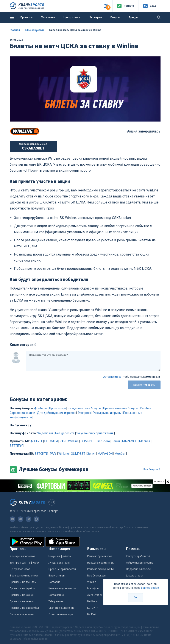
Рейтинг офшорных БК (101, 569)
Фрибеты (41, 408)
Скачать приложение (61, 608)
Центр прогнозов (20, 569)
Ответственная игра (61, 614)
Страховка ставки (22, 413)
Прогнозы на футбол (22, 589)
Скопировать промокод (33, 146)
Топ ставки (48, 17)
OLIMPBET (88, 441)
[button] (106, 6)
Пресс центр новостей (62, 569)
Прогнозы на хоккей (22, 595)
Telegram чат (56, 601)
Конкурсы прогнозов (22, 556)
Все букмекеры (97, 576)
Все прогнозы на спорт (24, 576)
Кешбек (146, 408)
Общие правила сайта (140, 563)
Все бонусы (152, 469)
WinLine (73, 441)
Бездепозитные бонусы (84, 408)
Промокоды (57, 408)
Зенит (116, 441)
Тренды (133, 17)
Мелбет (145, 441)
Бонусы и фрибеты (60, 556)
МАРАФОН (130, 441)
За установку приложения (95, 433)
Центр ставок (72, 17)
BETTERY (16, 446)
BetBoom (103, 441)
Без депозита (65, 433)
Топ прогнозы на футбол (25, 563)
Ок (136, 598)
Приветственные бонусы (121, 408)
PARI (63, 441)
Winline (92, 582)
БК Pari (91, 614)
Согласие (54, 582)
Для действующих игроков (56, 413)
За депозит (45, 433)
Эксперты (96, 17)
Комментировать (144, 385)
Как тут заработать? (138, 556)
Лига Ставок (95, 595)
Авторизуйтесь (112, 377)
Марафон (93, 589)
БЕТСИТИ (51, 441)
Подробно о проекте (138, 569)
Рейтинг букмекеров (100, 556)
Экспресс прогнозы (22, 614)
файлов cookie (150, 588)
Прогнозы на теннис (22, 601)
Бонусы (115, 17)
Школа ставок (135, 576)
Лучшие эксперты (59, 563)
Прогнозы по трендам (23, 582)
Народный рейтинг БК (101, 563)
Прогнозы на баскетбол (24, 608)
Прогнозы (27, 17)
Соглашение (56, 595)
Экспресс (84, 413)
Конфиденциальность (62, 589)
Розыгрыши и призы (107, 413)
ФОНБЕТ (36, 441)
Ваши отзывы (57, 576)
